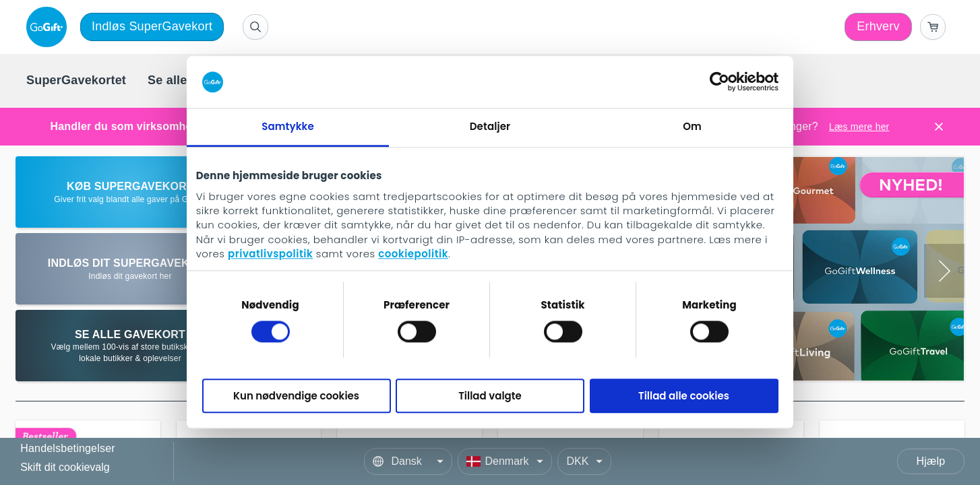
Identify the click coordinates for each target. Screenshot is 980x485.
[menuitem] (76, 81)
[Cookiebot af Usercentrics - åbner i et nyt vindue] (719, 82)
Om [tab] (692, 126)
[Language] (408, 461)
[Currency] (584, 461)
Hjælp (931, 461)
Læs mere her (859, 127)
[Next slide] (944, 271)
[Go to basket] (933, 27)
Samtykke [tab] (288, 126)
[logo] (49, 27)
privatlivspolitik (270, 254)
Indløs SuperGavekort (152, 26)
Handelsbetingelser (68, 449)
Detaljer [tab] (490, 126)
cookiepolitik (413, 254)
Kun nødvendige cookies (296, 396)
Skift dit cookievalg (65, 467)
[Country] (505, 461)
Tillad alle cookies (684, 396)
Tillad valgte (490, 396)
